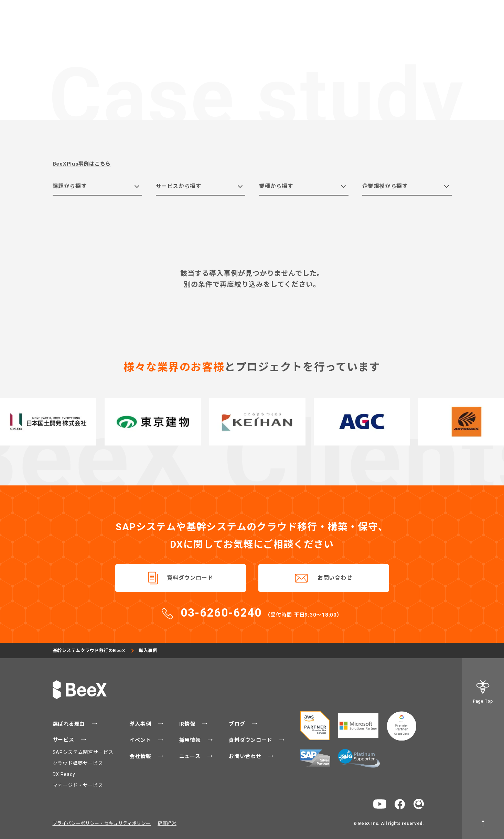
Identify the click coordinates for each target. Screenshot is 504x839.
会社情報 (141, 756)
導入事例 (141, 724)
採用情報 (191, 740)
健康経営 (167, 823)
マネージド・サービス (78, 785)
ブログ (238, 724)
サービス (64, 740)
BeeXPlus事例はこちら (82, 164)
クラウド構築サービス (78, 763)
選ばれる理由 (70, 724)
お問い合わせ (335, 578)
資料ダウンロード (190, 578)
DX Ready (64, 774)
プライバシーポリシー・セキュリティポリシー (102, 823)
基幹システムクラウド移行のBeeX (89, 651)
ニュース (191, 756)
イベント (141, 740)
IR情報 (188, 724)
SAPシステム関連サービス (83, 752)
